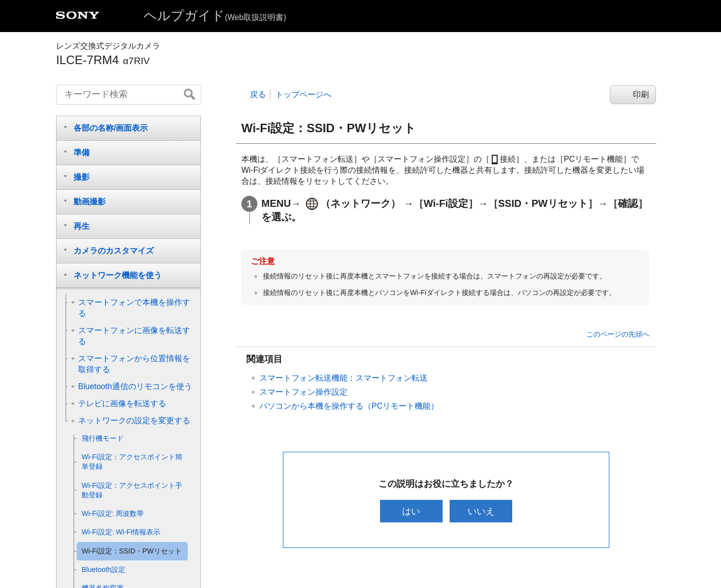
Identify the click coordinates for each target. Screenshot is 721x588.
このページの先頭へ (618, 334)
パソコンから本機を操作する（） (349, 406)
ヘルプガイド (215, 16)
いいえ (482, 511)
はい (410, 511)
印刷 (641, 94)
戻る (258, 94)
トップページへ (303, 94)
